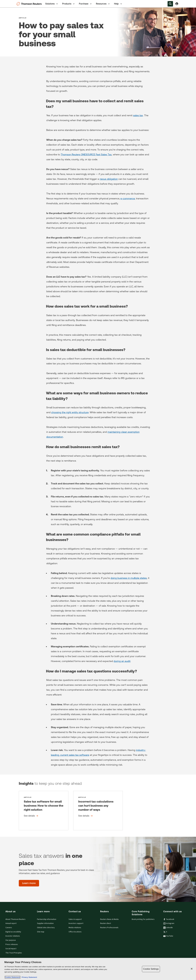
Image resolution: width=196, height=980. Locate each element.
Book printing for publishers (143, 919)
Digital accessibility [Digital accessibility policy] (13, 932)
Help (118, 4)
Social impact (11, 949)
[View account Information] (177, 4)
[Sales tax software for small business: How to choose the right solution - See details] (44, 811)
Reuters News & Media (109, 919)
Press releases (12, 944)
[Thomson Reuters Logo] (30, 4)
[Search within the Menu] (170, 4)
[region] (98, 969)
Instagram (169, 923)
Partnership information (47, 919)
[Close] (192, 969)
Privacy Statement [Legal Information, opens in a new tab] (29, 977)
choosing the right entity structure (70, 412)
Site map (41, 932)
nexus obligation (109, 179)
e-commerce (128, 198)
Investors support (76, 923)
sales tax (138, 115)
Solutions (52, 4)
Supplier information (45, 923)
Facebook (169, 919)
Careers (9, 928)
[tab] (52, 4)
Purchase (86, 4)
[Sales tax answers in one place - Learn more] (29, 883)
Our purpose (11, 940)
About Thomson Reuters (15, 919)
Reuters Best (106, 923)
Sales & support (75, 919)
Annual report (11, 923)
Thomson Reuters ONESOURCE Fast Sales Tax (86, 154)
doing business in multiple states (129, 578)
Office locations (75, 932)
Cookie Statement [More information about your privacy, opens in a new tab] (13, 977)
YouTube (168, 936)
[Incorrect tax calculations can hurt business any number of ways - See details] (98, 811)
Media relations (75, 928)
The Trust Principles (14, 953)
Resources (103, 4)
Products (69, 4)
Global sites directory (46, 928)
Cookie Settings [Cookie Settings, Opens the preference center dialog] (151, 969)
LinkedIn (168, 928)
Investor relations (13, 936)
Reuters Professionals (109, 928)
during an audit (122, 661)
